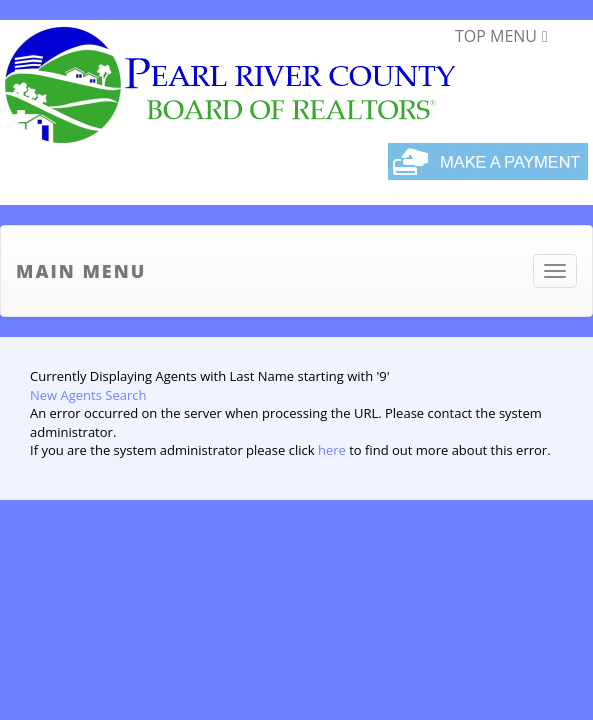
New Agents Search (88, 395)
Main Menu (81, 271)
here (332, 450)
